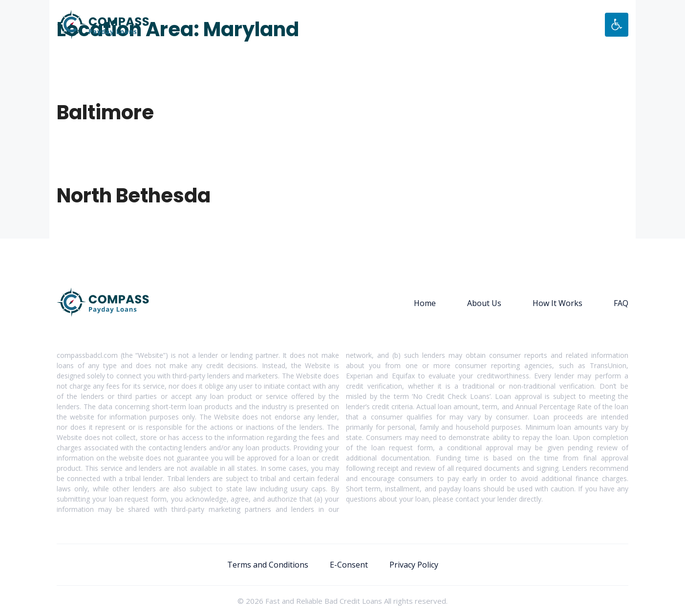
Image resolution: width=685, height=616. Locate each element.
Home (425, 303)
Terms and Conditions (268, 565)
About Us (484, 303)
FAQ (621, 303)
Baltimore (105, 112)
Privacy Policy (414, 565)
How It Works (557, 303)
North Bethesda (134, 196)
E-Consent (349, 565)
